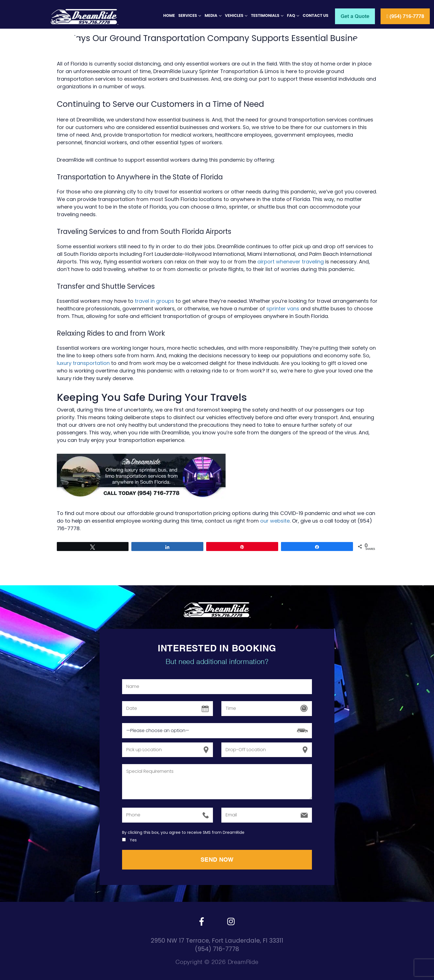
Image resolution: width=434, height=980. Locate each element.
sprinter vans (283, 309)
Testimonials (265, 15)
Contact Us (315, 15)
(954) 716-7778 (405, 16)
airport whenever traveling (291, 262)
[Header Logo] (65, 17)
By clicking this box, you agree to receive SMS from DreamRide (183, 832)
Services (188, 15)
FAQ (291, 15)
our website (275, 521)
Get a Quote (355, 16)
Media (211, 15)
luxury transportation (83, 363)
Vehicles (234, 15)
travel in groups (154, 301)
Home (169, 15)
